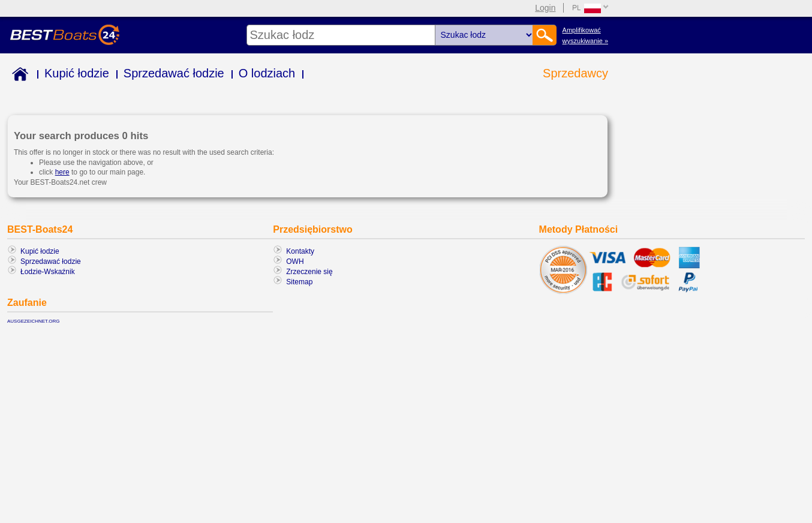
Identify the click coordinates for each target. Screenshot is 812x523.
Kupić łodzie (77, 73)
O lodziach (267, 73)
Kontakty (300, 251)
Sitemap (299, 282)
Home (18, 76)
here (62, 172)
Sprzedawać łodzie (174, 73)
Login (545, 8)
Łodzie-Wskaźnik (48, 272)
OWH (295, 261)
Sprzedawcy (575, 73)
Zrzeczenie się (309, 272)
